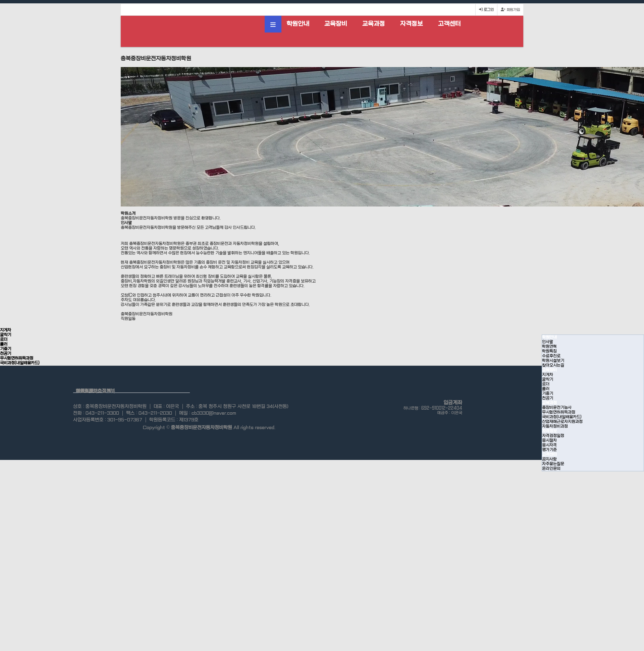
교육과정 (374, 24)
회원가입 (510, 10)
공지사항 (549, 459)
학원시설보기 (553, 361)
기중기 (548, 394)
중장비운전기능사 (557, 408)
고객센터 (449, 24)
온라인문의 (551, 469)
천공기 (548, 398)
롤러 (546, 389)
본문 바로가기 (0, 0)
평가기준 (549, 450)
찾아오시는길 (553, 365)
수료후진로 (551, 356)
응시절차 (549, 440)
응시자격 (549, 445)
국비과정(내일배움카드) (562, 417)
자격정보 (412, 24)
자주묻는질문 (553, 464)
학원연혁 (549, 347)
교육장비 (336, 24)
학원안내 (298, 24)
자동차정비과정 (555, 426)
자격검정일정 (553, 436)
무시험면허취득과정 (559, 412)
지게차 (548, 375)
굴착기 (548, 379)
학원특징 (549, 351)
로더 (546, 384)
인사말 (548, 342)
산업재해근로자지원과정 (562, 422)
